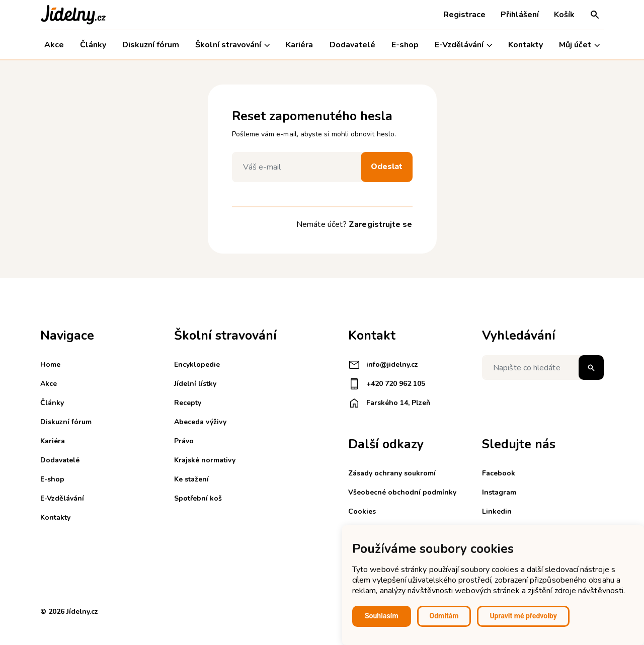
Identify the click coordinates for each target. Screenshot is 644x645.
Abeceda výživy (200, 422)
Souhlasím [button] (382, 616)
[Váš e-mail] (299, 167)
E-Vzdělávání (463, 45)
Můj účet (579, 45)
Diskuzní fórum (151, 45)
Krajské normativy (205, 460)
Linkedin (497, 511)
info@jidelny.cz (383, 365)
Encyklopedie (197, 365)
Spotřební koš (198, 498)
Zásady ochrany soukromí (392, 473)
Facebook (499, 473)
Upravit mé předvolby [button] (523, 616)
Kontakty (526, 45)
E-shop (405, 45)
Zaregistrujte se (380, 224)
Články (93, 45)
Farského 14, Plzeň (389, 403)
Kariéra (299, 45)
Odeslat (387, 167)
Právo (184, 441)
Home (50, 365)
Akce (54, 45)
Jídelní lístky (195, 384)
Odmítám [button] (444, 616)
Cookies (362, 511)
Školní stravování (232, 45)
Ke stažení (191, 479)
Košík (564, 15)
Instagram (499, 492)
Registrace (464, 15)
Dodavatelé (352, 45)
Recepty (188, 403)
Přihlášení (520, 15)
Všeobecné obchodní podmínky (402, 492)
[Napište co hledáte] (543, 368)
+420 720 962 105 (387, 384)
